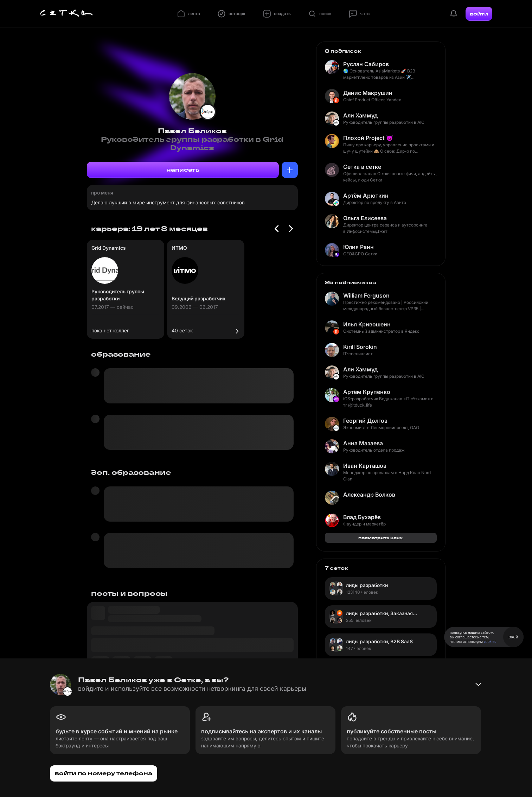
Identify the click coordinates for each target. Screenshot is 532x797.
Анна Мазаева (363, 443)
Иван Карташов (365, 466)
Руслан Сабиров (366, 64)
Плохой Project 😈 (368, 138)
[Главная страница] (66, 14)
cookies (490, 642)
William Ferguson (366, 295)
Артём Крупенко (367, 392)
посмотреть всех (381, 538)
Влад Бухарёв (362, 517)
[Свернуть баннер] (478, 684)
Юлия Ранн (358, 247)
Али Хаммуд (360, 115)
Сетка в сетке (362, 167)
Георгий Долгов (365, 421)
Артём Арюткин (366, 196)
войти (479, 14)
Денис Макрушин (368, 93)
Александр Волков (369, 495)
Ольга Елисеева (365, 218)
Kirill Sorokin (360, 347)
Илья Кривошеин (367, 324)
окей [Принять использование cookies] (513, 637)
